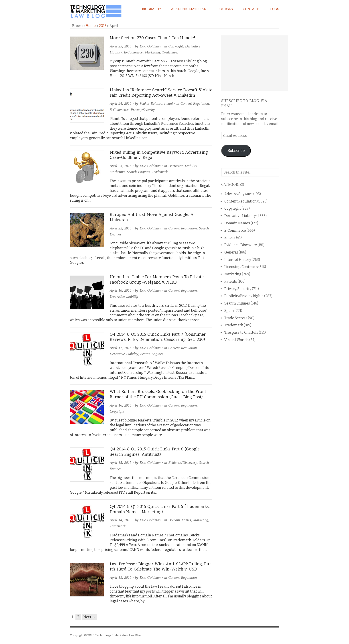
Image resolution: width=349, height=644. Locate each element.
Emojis (230, 238)
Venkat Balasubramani (156, 103)
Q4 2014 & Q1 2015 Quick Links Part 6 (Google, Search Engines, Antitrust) (155, 452)
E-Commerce (133, 52)
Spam (229, 311)
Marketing (152, 52)
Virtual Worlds (236, 340)
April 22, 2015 (121, 228)
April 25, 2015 (121, 46)
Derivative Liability (183, 166)
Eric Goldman (150, 46)
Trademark (170, 52)
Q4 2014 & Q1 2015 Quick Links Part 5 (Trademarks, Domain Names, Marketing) (160, 509)
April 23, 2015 (121, 166)
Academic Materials (189, 9)
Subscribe (236, 151)
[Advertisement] (255, 63)
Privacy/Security (143, 110)
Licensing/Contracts (241, 267)
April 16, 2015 (121, 405)
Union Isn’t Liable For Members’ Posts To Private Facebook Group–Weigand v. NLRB (157, 280)
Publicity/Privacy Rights (244, 296)
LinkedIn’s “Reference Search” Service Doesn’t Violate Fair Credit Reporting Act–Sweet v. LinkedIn (161, 93)
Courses (225, 9)
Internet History (238, 260)
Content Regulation (195, 103)
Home (91, 26)
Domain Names (180, 520)
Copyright (176, 46)
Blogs (274, 9)
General (231, 252)
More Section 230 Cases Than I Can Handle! (152, 38)
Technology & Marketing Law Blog (118, 635)
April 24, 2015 (121, 103)
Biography (152, 9)
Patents (231, 281)
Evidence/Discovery (183, 463)
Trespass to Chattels (241, 332)
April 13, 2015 (121, 578)
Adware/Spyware (238, 194)
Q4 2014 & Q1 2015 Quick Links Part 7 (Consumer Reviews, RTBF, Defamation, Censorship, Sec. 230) (158, 337)
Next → (89, 617)
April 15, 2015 (121, 463)
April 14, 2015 (121, 520)
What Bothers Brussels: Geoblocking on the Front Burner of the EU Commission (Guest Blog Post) (158, 394)
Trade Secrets (236, 318)
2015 (103, 26)
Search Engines (138, 172)
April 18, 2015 (121, 290)
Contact (251, 9)
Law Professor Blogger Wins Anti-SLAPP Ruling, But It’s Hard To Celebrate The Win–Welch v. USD (160, 567)
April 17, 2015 (121, 348)
